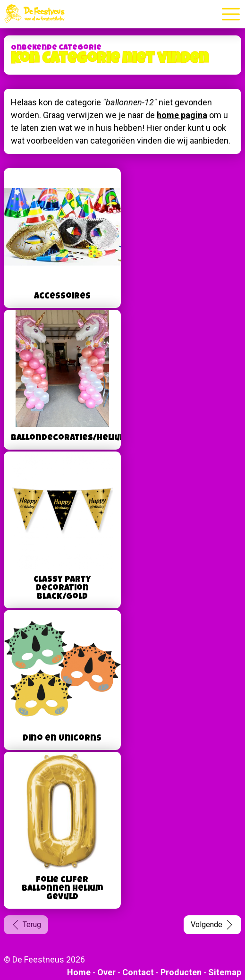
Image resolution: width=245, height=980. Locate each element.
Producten (181, 972)
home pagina (182, 115)
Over (106, 972)
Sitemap (225, 972)
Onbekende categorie (56, 48)
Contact (138, 972)
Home (79, 972)
